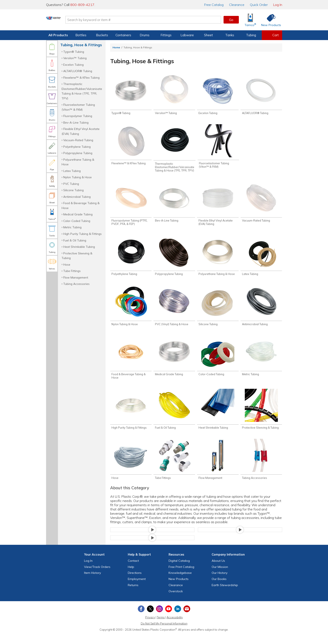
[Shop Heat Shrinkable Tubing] (218, 417)
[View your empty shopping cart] (272, 35)
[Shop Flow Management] (218, 468)
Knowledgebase (180, 582)
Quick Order (259, 5)
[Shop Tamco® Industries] (250, 20)
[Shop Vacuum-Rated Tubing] (261, 205)
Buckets (102, 35)
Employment (137, 588)
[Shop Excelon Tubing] (218, 95)
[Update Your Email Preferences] (187, 618)
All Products (58, 35)
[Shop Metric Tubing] (261, 362)
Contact (133, 570)
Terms (161, 627)
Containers (123, 35)
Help (131, 576)
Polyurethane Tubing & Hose (78, 162)
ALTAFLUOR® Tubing (78, 71)
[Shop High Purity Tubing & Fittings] (131, 417)
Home (116, 47)
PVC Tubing (71, 184)
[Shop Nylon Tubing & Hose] (131, 311)
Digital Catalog (179, 570)
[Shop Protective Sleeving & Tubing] (261, 417)
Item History (93, 582)
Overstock (176, 601)
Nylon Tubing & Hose (77, 177)
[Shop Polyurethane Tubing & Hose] (218, 259)
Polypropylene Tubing (78, 153)
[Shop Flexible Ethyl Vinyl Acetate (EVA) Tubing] (218, 207)
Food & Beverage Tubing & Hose (81, 205)
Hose (67, 264)
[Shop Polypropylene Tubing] (174, 259)
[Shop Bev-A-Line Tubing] (174, 205)
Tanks (230, 35)
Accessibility (175, 627)
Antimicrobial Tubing (77, 197)
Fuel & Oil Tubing (75, 240)
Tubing (251, 35)
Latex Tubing (72, 171)
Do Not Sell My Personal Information (164, 633)
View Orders (97, 576)
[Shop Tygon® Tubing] (131, 95)
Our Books (219, 588)
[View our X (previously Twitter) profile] (150, 618)
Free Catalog (181, 576)
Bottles (81, 35)
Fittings (166, 35)
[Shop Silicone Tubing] (218, 311)
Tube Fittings (72, 271)
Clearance (237, 5)
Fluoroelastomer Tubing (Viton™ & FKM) (78, 107)
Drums (145, 35)
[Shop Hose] (131, 468)
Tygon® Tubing (74, 52)
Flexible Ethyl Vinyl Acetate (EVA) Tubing (81, 131)
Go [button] (231, 20)
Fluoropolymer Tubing (78, 116)
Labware (187, 35)
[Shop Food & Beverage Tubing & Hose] (131, 364)
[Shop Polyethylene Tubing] (131, 259)
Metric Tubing (72, 227)
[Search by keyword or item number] (161, 20)
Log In (278, 5)
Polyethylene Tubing (77, 147)
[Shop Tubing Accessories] (261, 468)
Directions (135, 582)
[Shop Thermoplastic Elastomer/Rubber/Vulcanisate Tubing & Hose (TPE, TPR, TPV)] (175, 150)
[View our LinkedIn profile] (178, 618)
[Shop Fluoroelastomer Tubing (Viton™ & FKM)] (218, 148)
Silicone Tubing (73, 190)
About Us (218, 570)
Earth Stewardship (225, 594)
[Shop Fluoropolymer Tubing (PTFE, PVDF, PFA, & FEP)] (131, 207)
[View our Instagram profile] (159, 618)
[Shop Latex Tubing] (261, 259)
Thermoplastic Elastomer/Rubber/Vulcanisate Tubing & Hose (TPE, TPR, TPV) (82, 91)
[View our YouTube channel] (169, 618)
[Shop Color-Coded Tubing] (218, 362)
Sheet (208, 35)
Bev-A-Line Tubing (76, 122)
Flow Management (76, 277)
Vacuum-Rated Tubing (78, 140)
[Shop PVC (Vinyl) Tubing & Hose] (174, 311)
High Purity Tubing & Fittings (82, 234)
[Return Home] (71, 21)
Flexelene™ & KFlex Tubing (81, 77)
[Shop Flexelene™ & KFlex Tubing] (131, 146)
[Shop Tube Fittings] (174, 468)
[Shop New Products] (270, 20)
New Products (179, 588)
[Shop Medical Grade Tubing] (174, 362)
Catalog (214, 5)
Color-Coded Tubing (77, 221)
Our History (220, 582)
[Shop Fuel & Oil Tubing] (174, 417)
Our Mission (220, 576)
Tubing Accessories (76, 284)
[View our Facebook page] (141, 618)
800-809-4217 (82, 5)
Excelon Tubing (73, 65)
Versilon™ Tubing (75, 58)
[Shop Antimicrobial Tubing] (261, 311)
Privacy (150, 627)
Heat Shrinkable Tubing (79, 247)
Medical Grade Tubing (78, 214)
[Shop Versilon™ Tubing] (174, 95)
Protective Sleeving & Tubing (77, 256)
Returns (133, 594)
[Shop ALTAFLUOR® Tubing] (261, 95)
